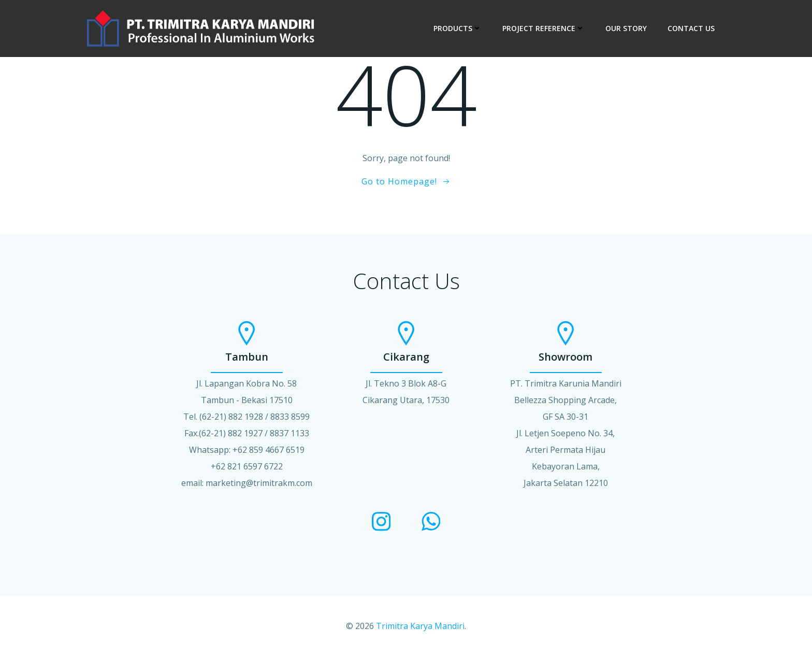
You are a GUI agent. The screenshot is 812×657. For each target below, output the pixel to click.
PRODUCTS (458, 28)
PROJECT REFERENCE (543, 28)
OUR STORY (626, 28)
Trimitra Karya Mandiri (420, 626)
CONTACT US (691, 28)
